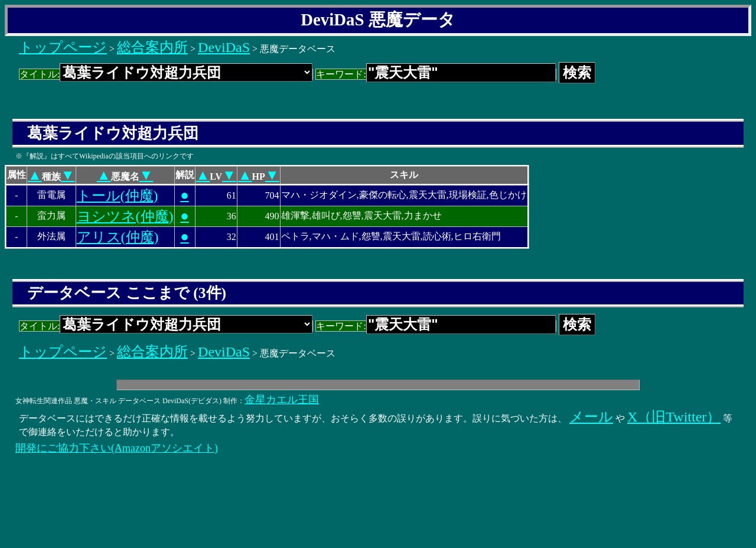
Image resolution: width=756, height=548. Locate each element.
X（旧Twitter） (674, 417)
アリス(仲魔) (118, 237)
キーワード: (436, 74)
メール (591, 417)
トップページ (63, 47)
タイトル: (166, 74)
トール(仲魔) (118, 196)
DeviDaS (224, 47)
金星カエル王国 (282, 400)
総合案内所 (152, 47)
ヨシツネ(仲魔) (125, 216)
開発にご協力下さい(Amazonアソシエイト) (117, 448)
